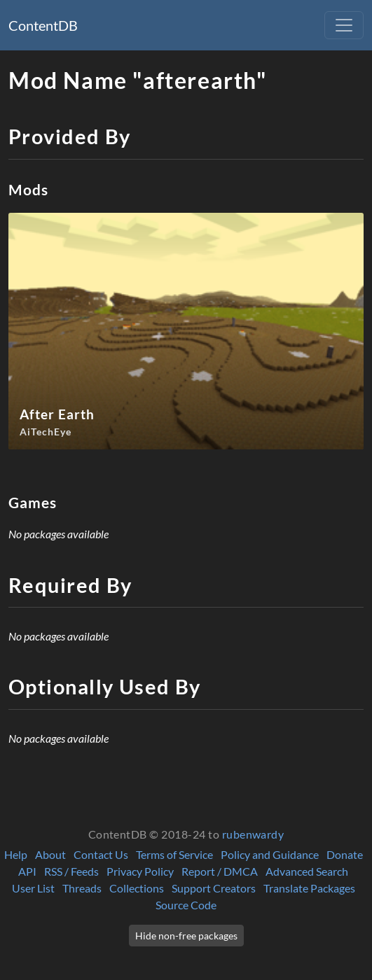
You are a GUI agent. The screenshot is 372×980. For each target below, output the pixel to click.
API (27, 871)
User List (33, 888)
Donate (345, 854)
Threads (82, 888)
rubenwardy (253, 834)
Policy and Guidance (270, 854)
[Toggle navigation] (344, 25)
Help (16, 854)
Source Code (186, 905)
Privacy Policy (140, 871)
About (50, 854)
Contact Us (101, 854)
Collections (137, 888)
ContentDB (43, 25)
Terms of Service (174, 854)
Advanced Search (307, 871)
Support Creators (214, 888)
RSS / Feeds (71, 871)
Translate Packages (309, 888)
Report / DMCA (220, 871)
